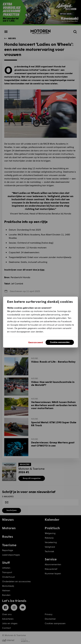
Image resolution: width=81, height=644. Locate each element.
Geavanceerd (35, 342)
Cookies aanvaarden (60, 342)
